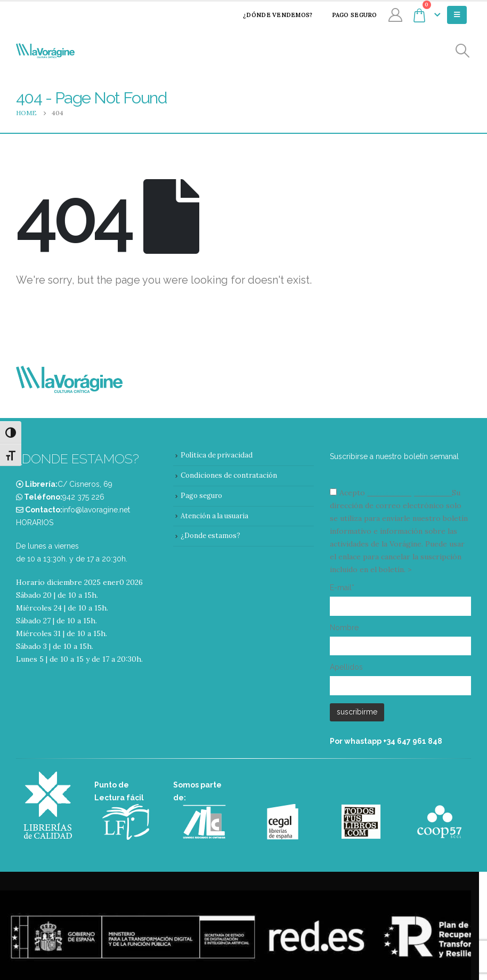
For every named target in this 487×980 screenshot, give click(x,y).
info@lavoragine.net (96, 510)
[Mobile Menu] (457, 15)
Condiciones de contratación (229, 475)
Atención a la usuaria (214, 516)
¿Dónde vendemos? (271, 15)
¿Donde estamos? (210, 536)
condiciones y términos (408, 493)
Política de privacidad (217, 455)
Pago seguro (348, 15)
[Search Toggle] (463, 51)
